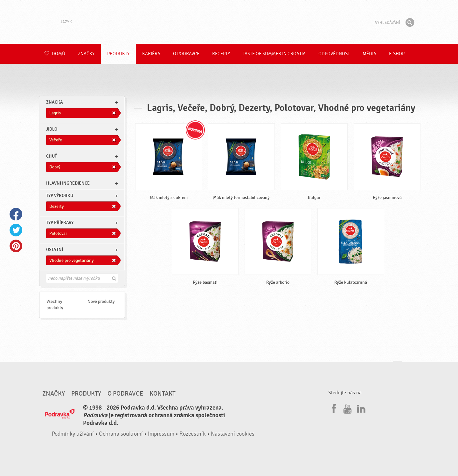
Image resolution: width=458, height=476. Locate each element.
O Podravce (186, 54)
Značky (86, 54)
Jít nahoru (398, 367)
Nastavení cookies (233, 434)
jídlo (52, 129)
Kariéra (151, 54)
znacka (55, 102)
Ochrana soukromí (121, 434)
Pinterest (16, 246)
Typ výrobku (60, 196)
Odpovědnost (334, 54)
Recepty (221, 54)
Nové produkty (101, 301)
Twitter (16, 230)
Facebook (16, 214)
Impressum (161, 434)
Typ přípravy (60, 223)
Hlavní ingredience (68, 183)
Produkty (118, 54)
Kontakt (163, 394)
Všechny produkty (55, 305)
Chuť (52, 156)
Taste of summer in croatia (274, 54)
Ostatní (55, 250)
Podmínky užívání (73, 434)
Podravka (229, 22)
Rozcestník (193, 434)
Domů (55, 54)
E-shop (397, 54)
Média (369, 54)
